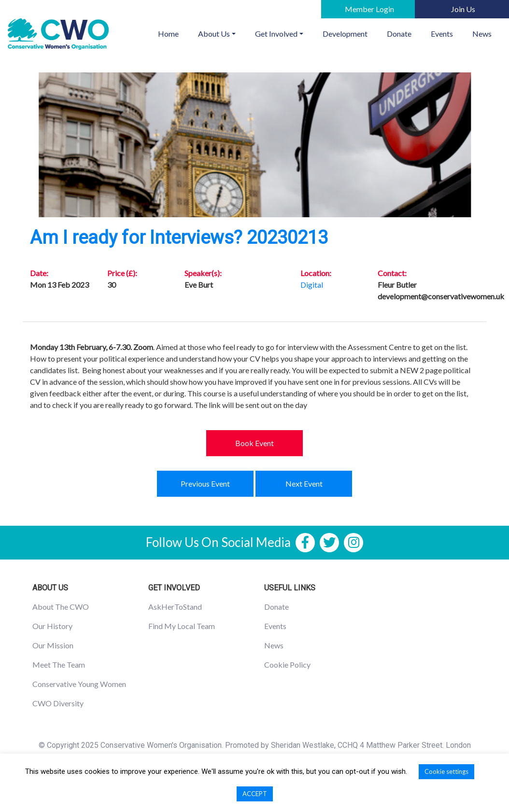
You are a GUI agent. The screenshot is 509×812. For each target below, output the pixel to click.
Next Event (304, 483)
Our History (52, 626)
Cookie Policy (287, 665)
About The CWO (61, 607)
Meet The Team (59, 665)
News (482, 34)
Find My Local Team (182, 626)
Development (345, 34)
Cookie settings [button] (446, 771)
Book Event (254, 443)
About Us (214, 34)
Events (442, 34)
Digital (312, 285)
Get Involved (276, 34)
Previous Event (205, 483)
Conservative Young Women (79, 684)
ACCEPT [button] (255, 794)
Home (173, 33)
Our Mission (53, 645)
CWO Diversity (58, 703)
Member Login (369, 9)
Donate (399, 34)
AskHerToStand (175, 607)
